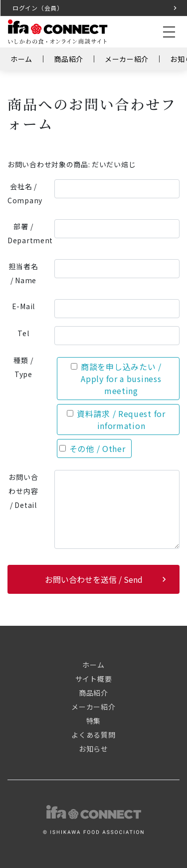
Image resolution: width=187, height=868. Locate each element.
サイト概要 (94, 679)
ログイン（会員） (38, 8)
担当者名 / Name (23, 273)
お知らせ (93, 749)
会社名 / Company (25, 193)
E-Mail (23, 306)
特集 (93, 721)
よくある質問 (93, 735)
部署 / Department (27, 233)
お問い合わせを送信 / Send (94, 579)
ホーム (21, 59)
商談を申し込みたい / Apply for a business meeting (116, 379)
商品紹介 (69, 59)
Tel (23, 333)
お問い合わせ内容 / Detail (23, 491)
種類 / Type (23, 367)
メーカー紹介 (127, 59)
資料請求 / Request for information (116, 420)
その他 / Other (93, 448)
